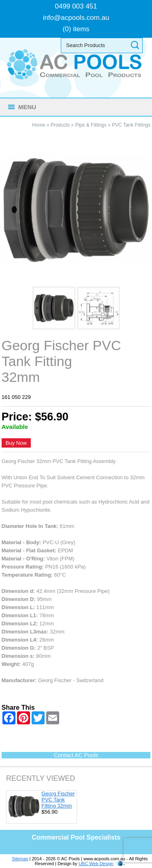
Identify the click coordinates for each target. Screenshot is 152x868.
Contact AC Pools (76, 755)
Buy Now (16, 443)
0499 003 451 (76, 6)
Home (39, 125)
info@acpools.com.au (76, 18)
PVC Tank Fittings (131, 125)
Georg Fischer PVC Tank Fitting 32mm (58, 800)
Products (60, 125)
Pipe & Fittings (91, 125)
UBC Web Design (96, 864)
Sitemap (20, 859)
